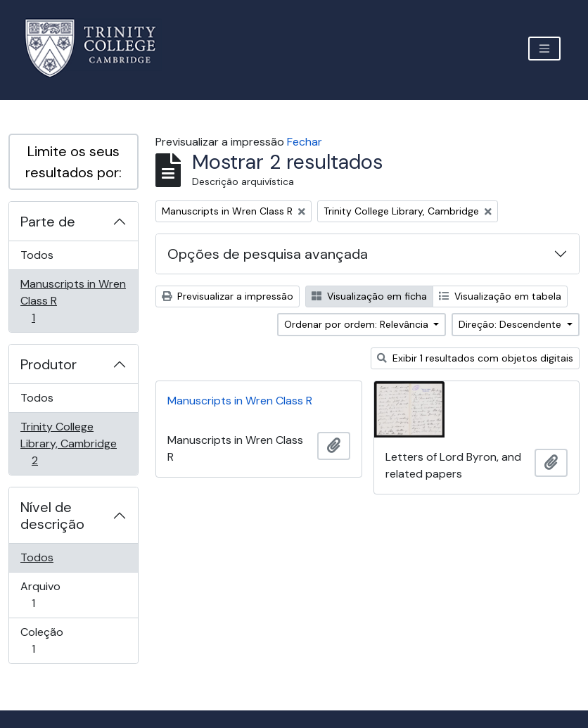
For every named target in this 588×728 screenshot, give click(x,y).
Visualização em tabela (500, 296)
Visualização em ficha (369, 296)
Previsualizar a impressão (228, 296)
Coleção (53, 640)
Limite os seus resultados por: (73, 162)
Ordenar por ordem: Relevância (358, 324)
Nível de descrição (52, 516)
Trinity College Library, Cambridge (68, 443)
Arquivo (53, 595)
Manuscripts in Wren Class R (73, 301)
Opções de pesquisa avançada (268, 254)
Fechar (305, 142)
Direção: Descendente (511, 324)
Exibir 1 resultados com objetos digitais (475, 358)
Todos (37, 255)
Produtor (49, 364)
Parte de (48, 222)
